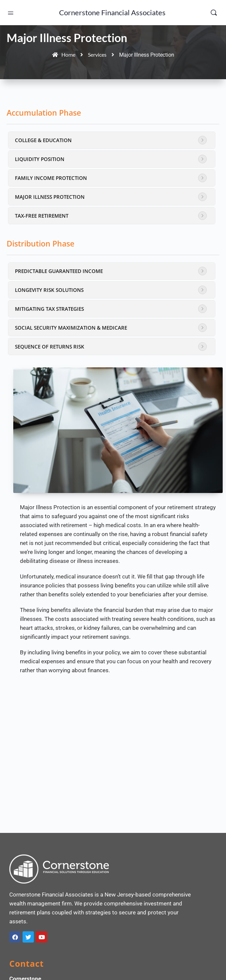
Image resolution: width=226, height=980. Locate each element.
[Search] (214, 13)
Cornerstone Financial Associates (112, 12)
